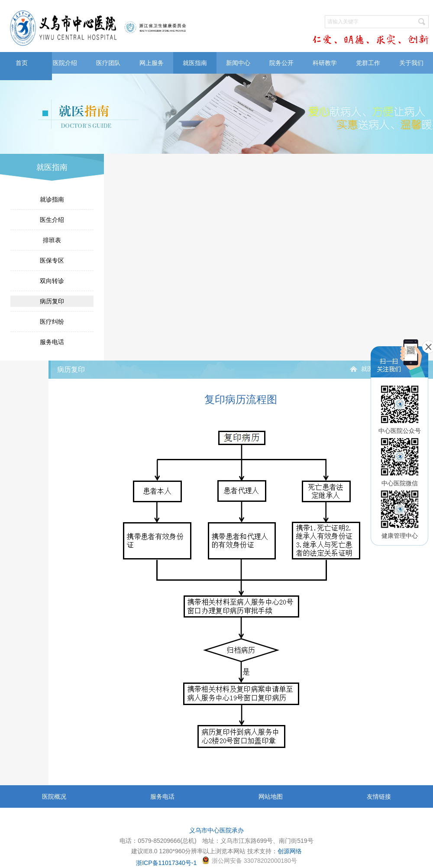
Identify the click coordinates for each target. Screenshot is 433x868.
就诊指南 (52, 199)
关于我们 (411, 63)
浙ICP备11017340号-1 (166, 863)
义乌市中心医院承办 (216, 830)
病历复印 (52, 301)
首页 (22, 63)
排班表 (52, 240)
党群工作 (368, 63)
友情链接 (379, 796)
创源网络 (290, 851)
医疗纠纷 (52, 322)
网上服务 (152, 63)
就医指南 (195, 63)
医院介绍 (65, 63)
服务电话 (52, 342)
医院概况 (54, 796)
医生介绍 (52, 220)
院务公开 (281, 63)
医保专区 (52, 260)
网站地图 (271, 796)
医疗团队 (108, 63)
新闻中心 (238, 63)
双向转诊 (52, 281)
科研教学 (325, 63)
